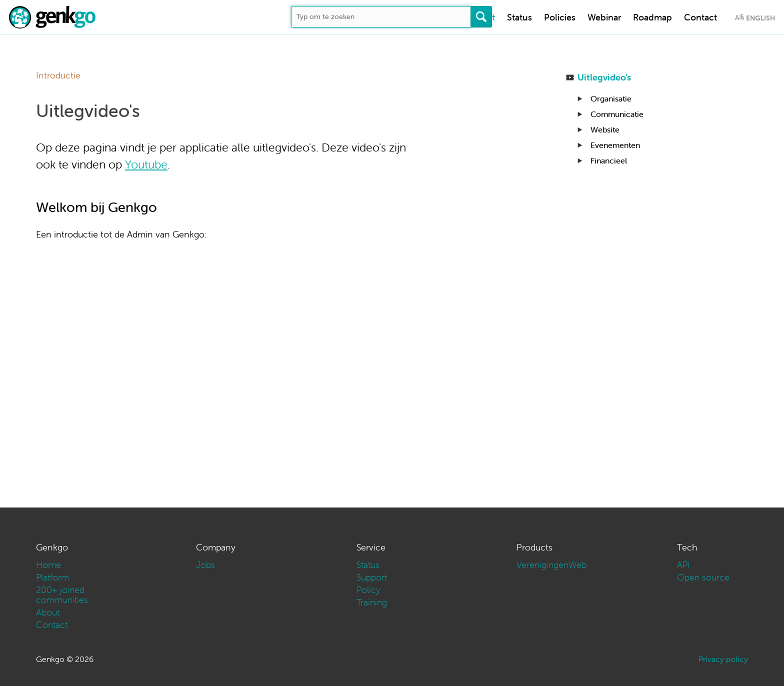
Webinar (604, 17)
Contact (700, 17)
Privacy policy (723, 659)
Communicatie (617, 114)
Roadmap (652, 17)
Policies (560, 17)
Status (519, 17)
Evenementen (615, 145)
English (760, 18)
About (48, 612)
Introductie (58, 75)
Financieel (609, 160)
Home (48, 565)
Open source (703, 577)
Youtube (146, 164)
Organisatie (611, 98)
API (683, 565)
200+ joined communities (62, 595)
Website (605, 129)
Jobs (205, 565)
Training (372, 602)
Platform (52, 577)
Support (372, 577)
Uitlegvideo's (604, 77)
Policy (368, 590)
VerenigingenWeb (551, 565)
